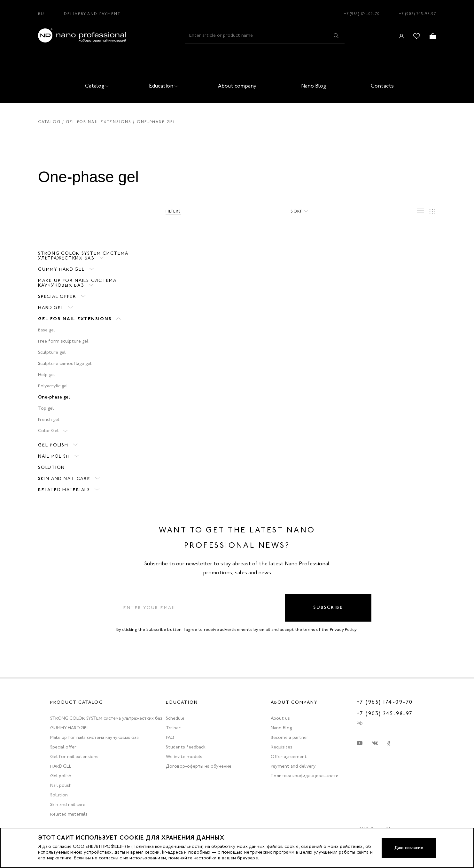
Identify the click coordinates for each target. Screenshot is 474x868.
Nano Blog (314, 86)
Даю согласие (408, 848)
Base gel (47, 330)
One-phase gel (54, 397)
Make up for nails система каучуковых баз (77, 283)
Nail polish (54, 456)
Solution (51, 467)
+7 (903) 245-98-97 (417, 14)
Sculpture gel (52, 352)
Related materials (64, 490)
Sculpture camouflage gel (65, 364)
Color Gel (48, 431)
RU (41, 14)
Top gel (46, 408)
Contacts (382, 86)
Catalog (96, 86)
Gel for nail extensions (99, 122)
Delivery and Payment (92, 14)
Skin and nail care (64, 479)
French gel (49, 419)
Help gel (47, 375)
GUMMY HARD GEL (61, 269)
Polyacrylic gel (53, 386)
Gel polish (53, 445)
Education (162, 86)
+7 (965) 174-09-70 (362, 14)
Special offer (57, 296)
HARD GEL (51, 308)
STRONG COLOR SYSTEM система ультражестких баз (83, 256)
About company (237, 86)
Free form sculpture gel (63, 341)
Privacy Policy (343, 630)
